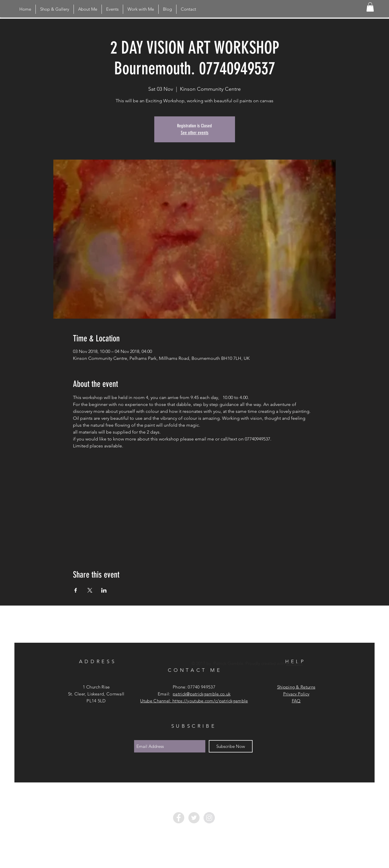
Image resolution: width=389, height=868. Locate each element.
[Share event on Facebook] (76, 590)
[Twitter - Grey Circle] (194, 818)
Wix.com (294, 663)
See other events (195, 133)
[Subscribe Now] (231, 746)
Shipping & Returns (296, 687)
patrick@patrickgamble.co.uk (202, 694)
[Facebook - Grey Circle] (179, 818)
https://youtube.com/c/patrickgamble (210, 701)
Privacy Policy (296, 694)
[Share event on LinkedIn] (104, 590)
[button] (370, 7)
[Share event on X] (90, 590)
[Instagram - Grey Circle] (209, 818)
